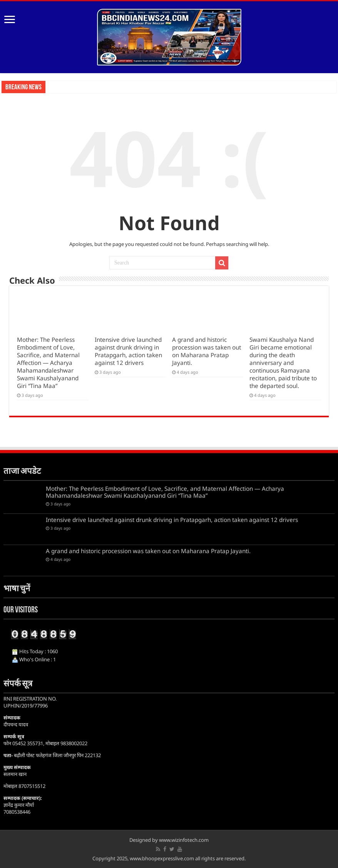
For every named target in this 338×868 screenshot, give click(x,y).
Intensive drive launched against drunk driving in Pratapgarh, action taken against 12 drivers (128, 351)
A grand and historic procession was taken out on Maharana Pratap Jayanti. (207, 351)
